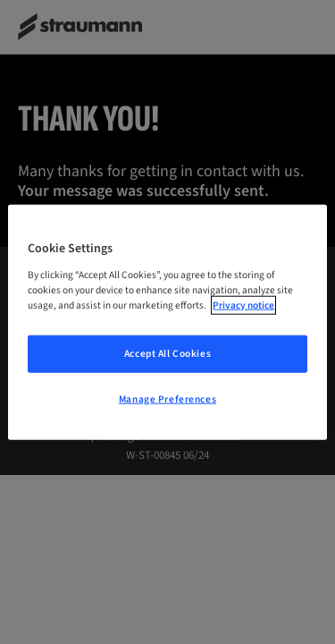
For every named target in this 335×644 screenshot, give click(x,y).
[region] (167, 322)
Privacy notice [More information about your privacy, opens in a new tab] (243, 305)
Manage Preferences (167, 398)
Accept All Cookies (167, 353)
